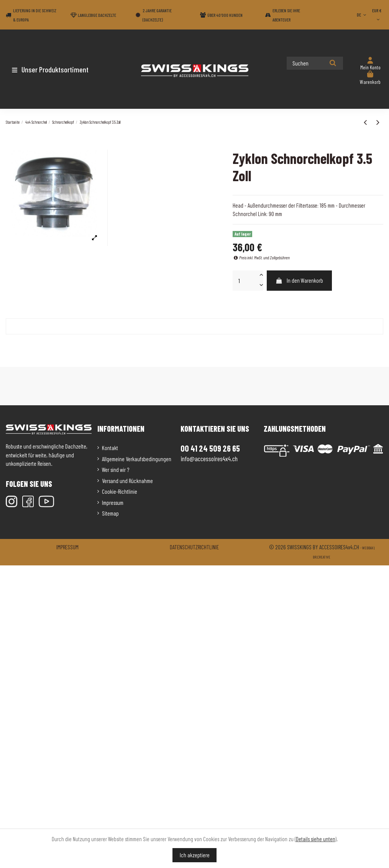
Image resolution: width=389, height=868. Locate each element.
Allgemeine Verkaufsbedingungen (137, 459)
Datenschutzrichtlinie (194, 547)
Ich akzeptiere (195, 855)
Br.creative (322, 557)
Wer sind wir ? (116, 470)
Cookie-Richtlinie (120, 491)
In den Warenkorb (300, 280)
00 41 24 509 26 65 (210, 448)
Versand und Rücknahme (127, 481)
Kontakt (110, 448)
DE (362, 15)
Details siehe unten (316, 839)
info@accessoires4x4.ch (209, 459)
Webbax (368, 548)
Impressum (113, 503)
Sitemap (110, 513)
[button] (51, 69)
